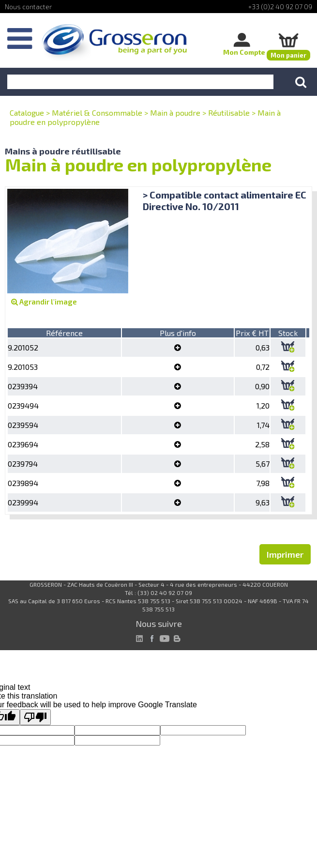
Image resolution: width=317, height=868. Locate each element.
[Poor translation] (35, 717)
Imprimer (285, 554)
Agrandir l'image (44, 302)
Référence (64, 333)
